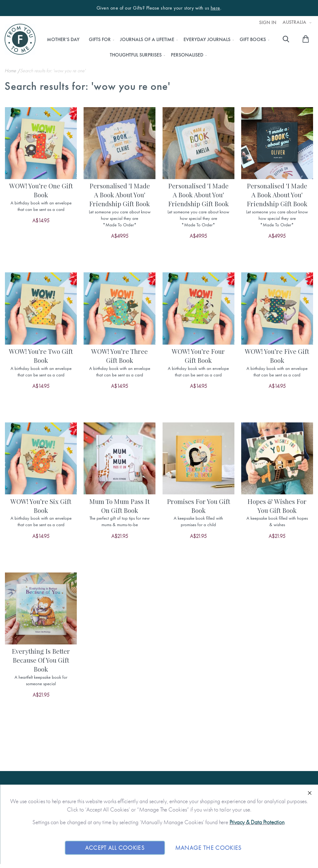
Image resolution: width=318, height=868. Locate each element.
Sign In (268, 23)
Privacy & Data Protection (257, 822)
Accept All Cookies (115, 847)
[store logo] (20, 39)
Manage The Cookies (209, 847)
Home (11, 71)
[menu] (156, 47)
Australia (295, 22)
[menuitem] (63, 40)
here (215, 8)
